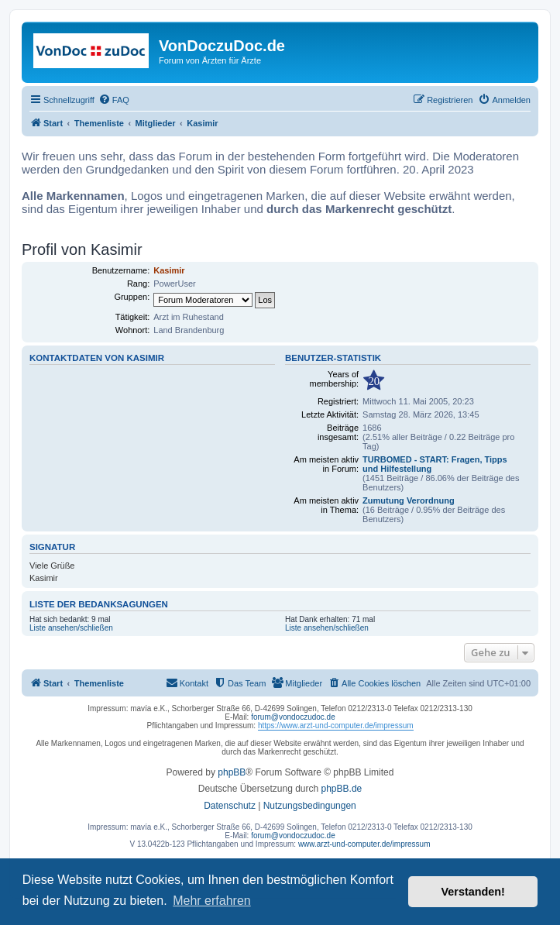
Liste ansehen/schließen (71, 628)
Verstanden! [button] (473, 892)
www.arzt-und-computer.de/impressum (364, 844)
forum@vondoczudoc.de (293, 717)
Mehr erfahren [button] (212, 901)
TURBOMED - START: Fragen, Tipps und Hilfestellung (435, 464)
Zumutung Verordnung (409, 500)
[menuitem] (114, 100)
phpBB (232, 772)
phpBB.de (342, 789)
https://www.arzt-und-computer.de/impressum (336, 726)
